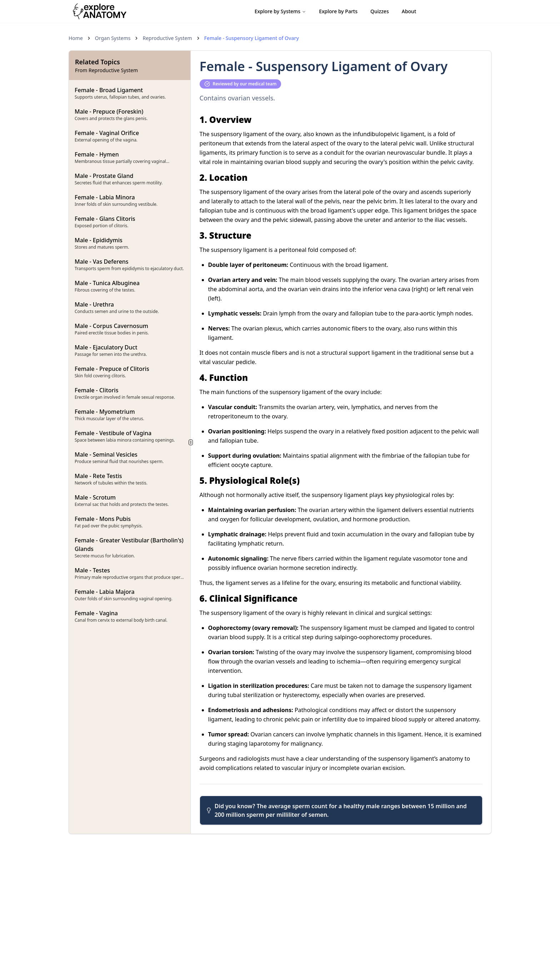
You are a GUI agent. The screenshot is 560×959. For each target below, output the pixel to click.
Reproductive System (167, 38)
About (409, 11)
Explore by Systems (281, 11)
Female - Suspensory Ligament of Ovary (252, 38)
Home (76, 38)
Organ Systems (113, 38)
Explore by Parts (338, 11)
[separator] (191, 442)
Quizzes (380, 11)
